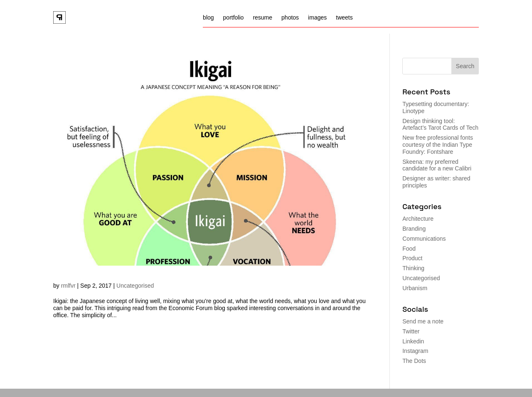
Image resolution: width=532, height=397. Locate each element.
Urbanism (415, 288)
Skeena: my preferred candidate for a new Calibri (437, 165)
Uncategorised (135, 286)
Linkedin (413, 341)
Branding (414, 229)
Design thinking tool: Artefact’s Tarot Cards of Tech (440, 125)
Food (409, 249)
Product (412, 258)
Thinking (413, 268)
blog (208, 18)
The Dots (414, 361)
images (317, 18)
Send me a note (423, 321)
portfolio (234, 18)
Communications (424, 239)
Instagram (415, 351)
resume (262, 18)
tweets (344, 18)
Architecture (418, 219)
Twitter (411, 331)
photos (290, 18)
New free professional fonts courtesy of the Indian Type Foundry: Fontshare (438, 145)
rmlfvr (68, 286)
